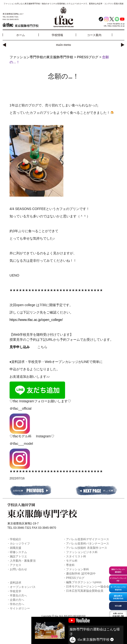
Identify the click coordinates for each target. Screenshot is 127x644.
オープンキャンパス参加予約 (118, 588)
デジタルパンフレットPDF (118, 579)
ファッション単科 (77, 569)
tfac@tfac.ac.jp (119, 24)
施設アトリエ (18, 556)
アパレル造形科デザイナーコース (88, 539)
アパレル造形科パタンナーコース (88, 544)
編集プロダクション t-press (84, 582)
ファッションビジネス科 (82, 552)
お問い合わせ (18, 569)
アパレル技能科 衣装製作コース (86, 548)
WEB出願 (118, 606)
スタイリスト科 (76, 556)
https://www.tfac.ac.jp (116, 26)
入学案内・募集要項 (23, 561)
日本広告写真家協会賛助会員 (85, 591)
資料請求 (16, 583)
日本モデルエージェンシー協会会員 (89, 586)
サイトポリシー (20, 608)
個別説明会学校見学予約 (118, 597)
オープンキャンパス (23, 587)
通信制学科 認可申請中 (81, 574)
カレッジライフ (20, 544)
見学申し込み (20, 347)
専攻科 (70, 565)
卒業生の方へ (18, 596)
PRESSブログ (75, 578)
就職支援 (16, 548)
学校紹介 (16, 539)
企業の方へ (17, 600)
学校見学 (16, 591)
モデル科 (72, 561)
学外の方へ (17, 604)
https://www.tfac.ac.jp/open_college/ (36, 320)
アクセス (16, 565)
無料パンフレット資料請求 (118, 571)
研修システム (18, 552)
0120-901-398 (118, 615)
